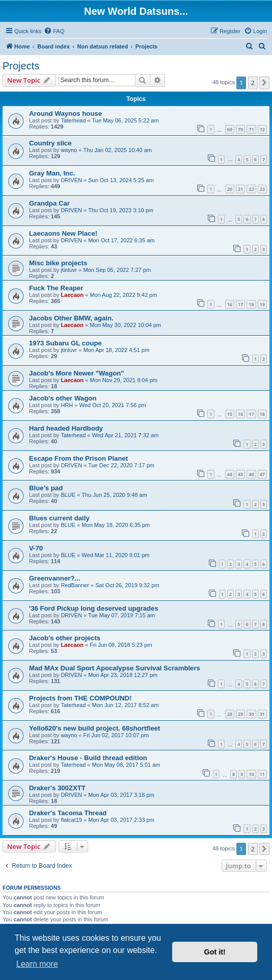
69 (230, 129)
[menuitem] (54, 31)
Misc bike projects (58, 263)
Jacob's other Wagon (63, 398)
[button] (264, 83)
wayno (69, 150)
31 (262, 714)
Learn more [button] (37, 964)
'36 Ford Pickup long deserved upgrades (94, 608)
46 (251, 474)
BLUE (68, 495)
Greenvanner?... (55, 578)
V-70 (36, 548)
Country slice (50, 143)
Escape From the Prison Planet (78, 458)
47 (262, 474)
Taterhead (73, 120)
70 (240, 129)
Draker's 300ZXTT (57, 788)
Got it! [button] (215, 952)
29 (240, 714)
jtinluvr (69, 270)
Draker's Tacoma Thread (68, 813)
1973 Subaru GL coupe (65, 343)
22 (251, 189)
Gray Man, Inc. (52, 173)
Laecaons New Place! (63, 233)
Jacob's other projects (65, 638)
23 (262, 189)
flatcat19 (71, 820)
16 (230, 304)
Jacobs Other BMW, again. (71, 318)
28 (230, 714)
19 (262, 304)
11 (262, 774)
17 (240, 304)
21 (240, 189)
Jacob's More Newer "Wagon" (77, 373)
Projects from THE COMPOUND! (80, 698)
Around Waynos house (65, 114)
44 (230, 474)
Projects (21, 66)
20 (230, 189)
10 (251, 774)
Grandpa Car (49, 203)
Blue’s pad (46, 488)
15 (230, 414)
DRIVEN (71, 180)
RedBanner (75, 585)
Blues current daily (59, 518)
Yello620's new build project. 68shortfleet (94, 728)
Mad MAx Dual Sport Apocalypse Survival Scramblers (115, 668)
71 (251, 129)
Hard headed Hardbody (66, 428)
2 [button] (253, 83)
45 (240, 474)
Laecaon (72, 295)
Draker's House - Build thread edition (88, 758)
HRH (67, 405)
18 (251, 304)
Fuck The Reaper (56, 288)
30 (251, 714)
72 (262, 129)
